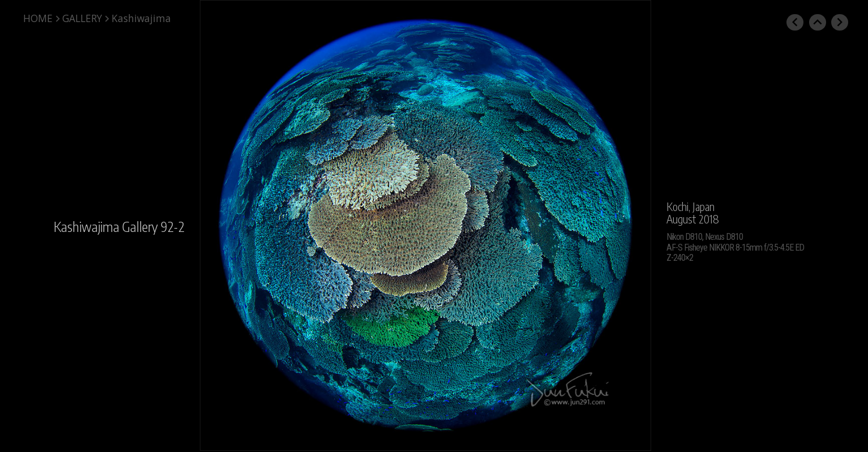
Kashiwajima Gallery (106, 226)
